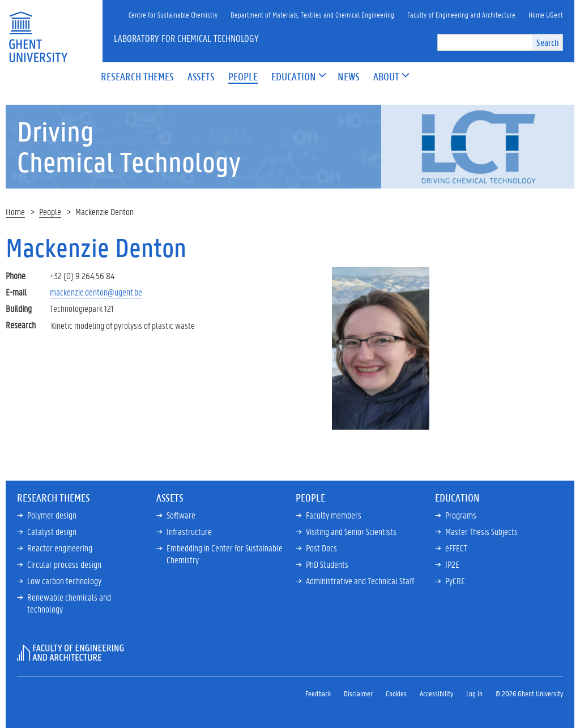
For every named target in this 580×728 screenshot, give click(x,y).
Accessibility (436, 693)
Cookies (396, 693)
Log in (474, 693)
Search (547, 42)
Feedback (318, 693)
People (50, 211)
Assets (170, 498)
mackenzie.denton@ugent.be (96, 292)
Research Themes (54, 498)
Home (15, 211)
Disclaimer (358, 693)
